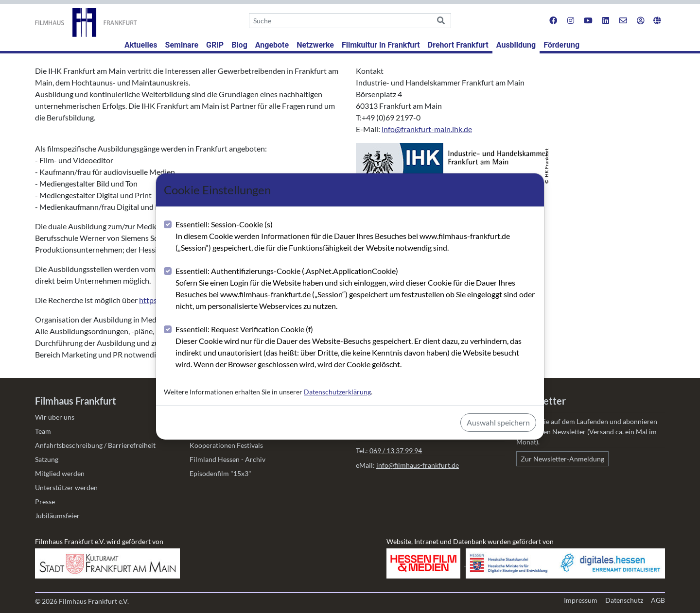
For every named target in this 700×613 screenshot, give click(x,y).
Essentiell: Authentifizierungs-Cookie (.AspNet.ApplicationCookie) (356, 289)
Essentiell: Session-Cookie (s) (356, 237)
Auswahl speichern (498, 422)
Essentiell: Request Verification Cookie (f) (356, 347)
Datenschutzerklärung (337, 392)
